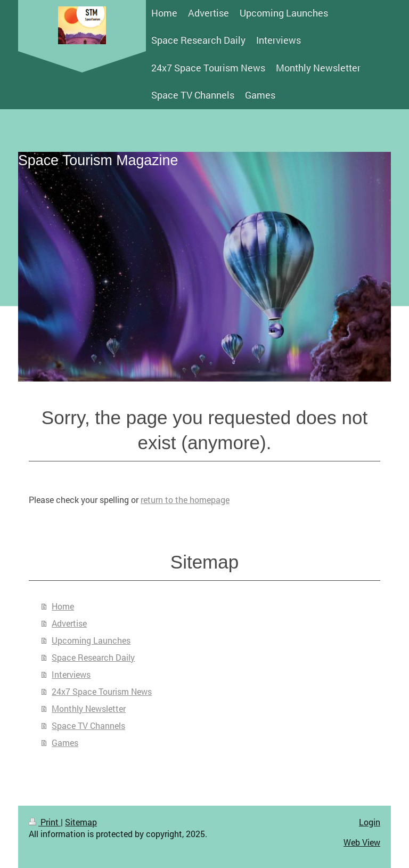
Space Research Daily (93, 657)
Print (45, 822)
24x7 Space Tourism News (102, 691)
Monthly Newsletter (89, 708)
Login (370, 822)
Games (65, 743)
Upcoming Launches (91, 640)
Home (63, 606)
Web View (362, 842)
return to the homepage (185, 500)
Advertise (69, 623)
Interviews (71, 674)
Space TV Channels (88, 725)
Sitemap (81, 822)
